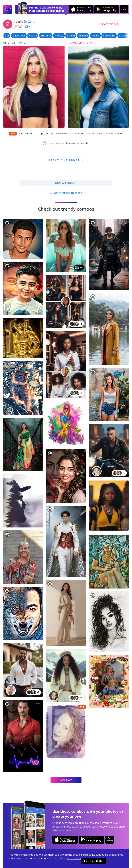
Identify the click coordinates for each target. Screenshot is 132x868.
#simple (83, 36)
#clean (71, 36)
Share (110, 24)
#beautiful (109, 36)
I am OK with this (94, 861)
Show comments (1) (66, 183)
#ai (7, 36)
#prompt (46, 36)
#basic (95, 36)
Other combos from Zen (66, 193)
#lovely (59, 36)
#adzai (33, 36)
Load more (66, 780)
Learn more (74, 858)
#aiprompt (19, 36)
